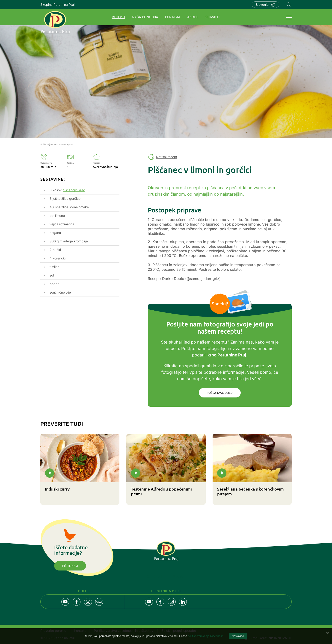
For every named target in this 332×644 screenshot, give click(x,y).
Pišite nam (70, 566)
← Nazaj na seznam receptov (57, 144)
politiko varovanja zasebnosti (206, 636)
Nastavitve (238, 636)
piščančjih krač (74, 190)
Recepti (118, 17)
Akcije (193, 17)
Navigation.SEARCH (289, 5)
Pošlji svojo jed (220, 393)
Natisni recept (167, 157)
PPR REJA (173, 17)
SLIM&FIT (213, 17)
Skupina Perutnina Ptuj (57, 4)
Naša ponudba (145, 17)
